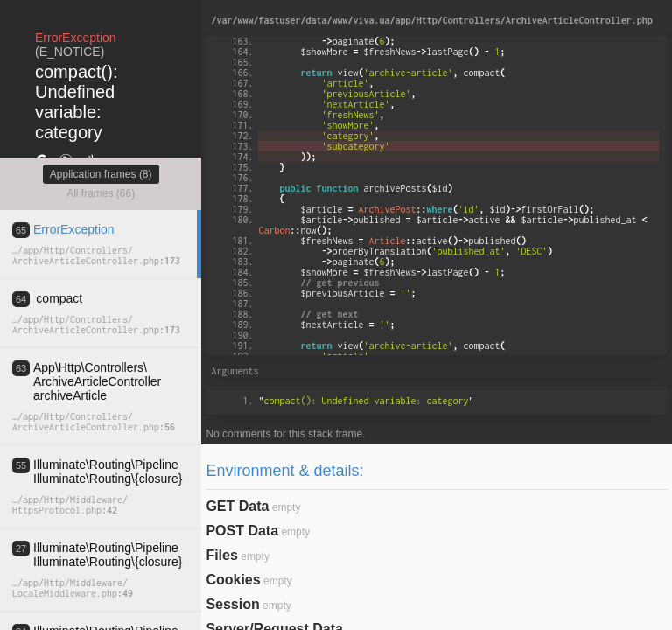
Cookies (233, 580)
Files (221, 555)
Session (232, 604)
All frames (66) (101, 193)
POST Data (242, 531)
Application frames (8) (101, 174)
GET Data (237, 506)
